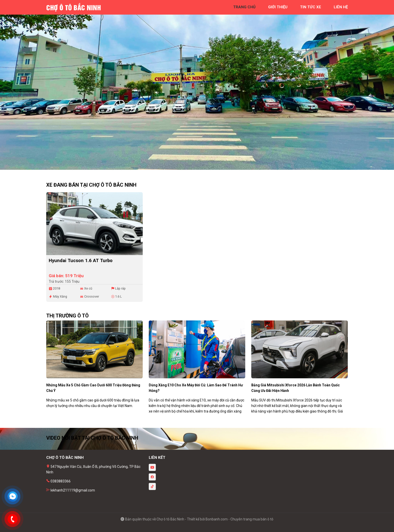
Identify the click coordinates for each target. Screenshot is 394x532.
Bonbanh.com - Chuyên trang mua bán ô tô (239, 519)
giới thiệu (278, 7)
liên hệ (341, 7)
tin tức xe (311, 7)
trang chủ (244, 7)
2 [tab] (200, 167)
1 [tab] (194, 167)
